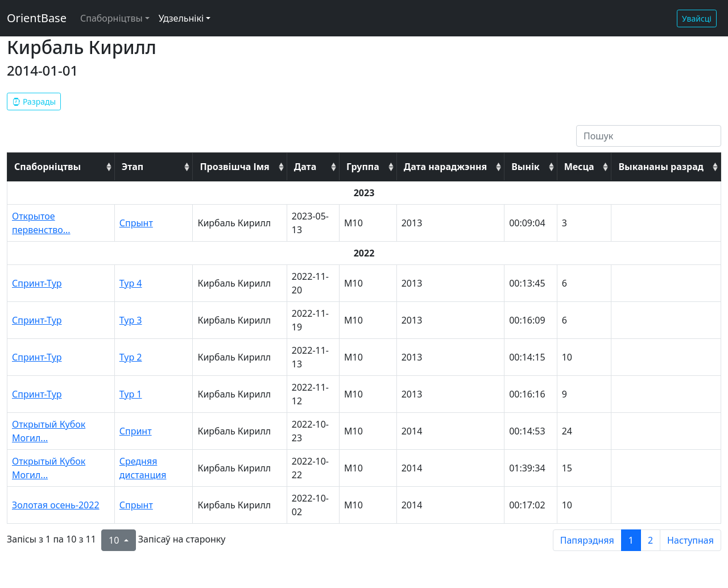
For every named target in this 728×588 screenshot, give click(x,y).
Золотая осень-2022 (56, 505)
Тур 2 (131, 357)
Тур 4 (131, 283)
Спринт (136, 431)
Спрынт (136, 223)
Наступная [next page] (690, 540)
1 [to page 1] (631, 540)
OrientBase (37, 18)
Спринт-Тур (37, 283)
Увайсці (697, 18)
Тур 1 (131, 394)
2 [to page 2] (650, 540)
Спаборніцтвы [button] (111, 18)
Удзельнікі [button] (181, 18)
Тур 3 (131, 320)
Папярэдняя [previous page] (587, 540)
